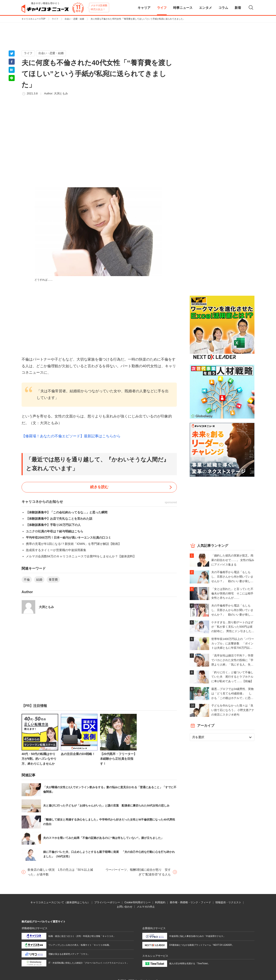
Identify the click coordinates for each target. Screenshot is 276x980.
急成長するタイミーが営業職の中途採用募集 (56, 550)
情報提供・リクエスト (228, 902)
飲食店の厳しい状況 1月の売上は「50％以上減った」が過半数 (60, 872)
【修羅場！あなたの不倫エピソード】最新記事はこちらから (71, 436)
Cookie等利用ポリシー (137, 902)
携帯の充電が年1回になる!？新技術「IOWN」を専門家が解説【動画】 (74, 544)
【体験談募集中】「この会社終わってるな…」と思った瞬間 (67, 512)
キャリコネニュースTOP (33, 19)
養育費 (53, 580)
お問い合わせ (125, 907)
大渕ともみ (61, 93)
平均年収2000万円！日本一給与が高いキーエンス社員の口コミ (68, 538)
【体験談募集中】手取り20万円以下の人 (53, 525)
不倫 (27, 580)
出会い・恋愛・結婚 (74, 19)
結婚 (39, 580)
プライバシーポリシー (107, 902)
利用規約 (160, 902)
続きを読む (99, 487)
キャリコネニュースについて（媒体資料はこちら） (60, 902)
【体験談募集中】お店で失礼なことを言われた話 (59, 519)
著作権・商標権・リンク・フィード (190, 902)
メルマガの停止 (146, 907)
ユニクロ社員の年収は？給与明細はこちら (55, 531)
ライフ (55, 19)
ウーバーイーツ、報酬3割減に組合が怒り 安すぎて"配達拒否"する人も (138, 872)
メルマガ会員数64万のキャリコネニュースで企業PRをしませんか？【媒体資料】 (81, 556)
